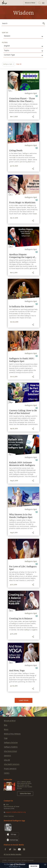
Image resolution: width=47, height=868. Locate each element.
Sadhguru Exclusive (11, 743)
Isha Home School (10, 751)
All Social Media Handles (13, 854)
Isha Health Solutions (12, 764)
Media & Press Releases (12, 734)
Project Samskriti (10, 769)
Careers (7, 773)
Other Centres (9, 816)
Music (6, 729)
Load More (24, 700)
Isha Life (7, 760)
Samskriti (7, 756)
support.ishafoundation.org (16, 812)
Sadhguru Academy (11, 747)
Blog (6, 725)
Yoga (6, 738)
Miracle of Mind (10, 721)
